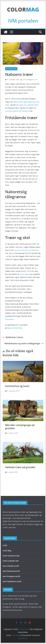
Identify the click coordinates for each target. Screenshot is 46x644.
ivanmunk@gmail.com (30, 80)
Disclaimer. (10, 319)
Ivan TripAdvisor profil (12, 581)
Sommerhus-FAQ (11, 69)
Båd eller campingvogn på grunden (20, 427)
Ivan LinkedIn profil (11, 566)
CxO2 (5, 545)
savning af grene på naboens (17, 111)
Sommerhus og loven (17, 386)
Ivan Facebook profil (11, 571)
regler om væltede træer (29, 105)
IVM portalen (23, 21)
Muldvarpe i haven (13, 337)
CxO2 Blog (7, 551)
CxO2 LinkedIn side (11, 561)
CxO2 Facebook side (11, 556)
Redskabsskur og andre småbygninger (24, 343)
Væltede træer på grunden (20, 467)
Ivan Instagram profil (11, 576)
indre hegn (24, 274)
